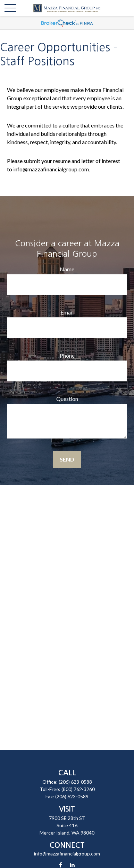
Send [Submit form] (67, 459)
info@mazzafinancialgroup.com (67, 854)
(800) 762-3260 (78, 789)
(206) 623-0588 (75, 782)
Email (67, 312)
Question (67, 399)
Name (67, 269)
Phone (67, 355)
